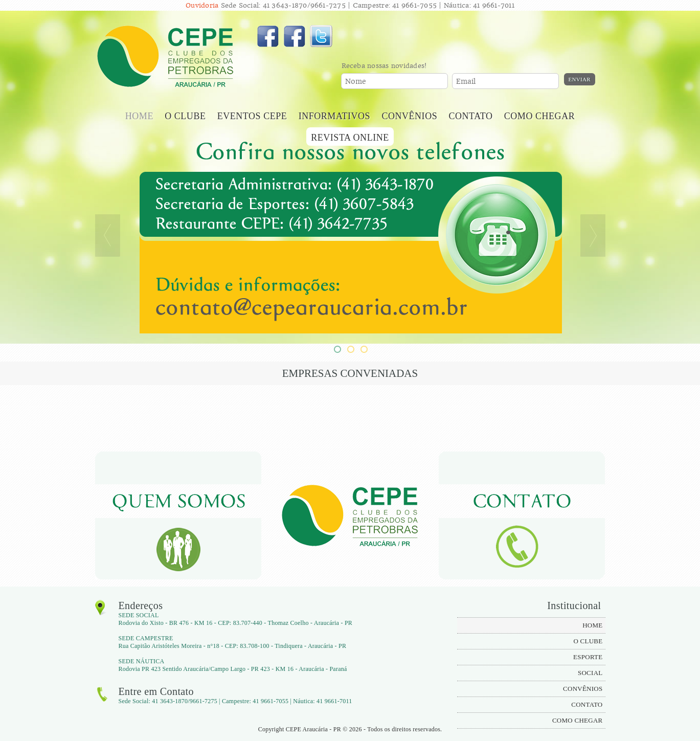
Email (466, 82)
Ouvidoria (202, 5)
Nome (356, 82)
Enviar (580, 79)
